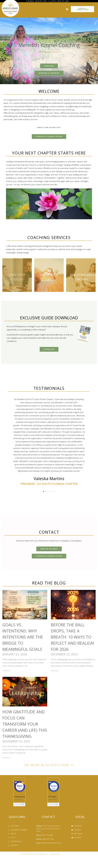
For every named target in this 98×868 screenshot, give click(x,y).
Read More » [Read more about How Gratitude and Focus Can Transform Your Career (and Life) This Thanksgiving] (7, 758)
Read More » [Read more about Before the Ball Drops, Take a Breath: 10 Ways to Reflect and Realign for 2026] (55, 671)
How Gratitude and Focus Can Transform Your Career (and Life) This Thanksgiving (25, 724)
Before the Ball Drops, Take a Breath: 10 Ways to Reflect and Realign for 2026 (72, 637)
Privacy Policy (55, 854)
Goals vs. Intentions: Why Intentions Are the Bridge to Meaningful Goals (23, 637)
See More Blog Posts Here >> (49, 765)
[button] (67, 8)
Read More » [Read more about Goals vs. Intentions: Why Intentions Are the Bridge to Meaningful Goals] (7, 671)
